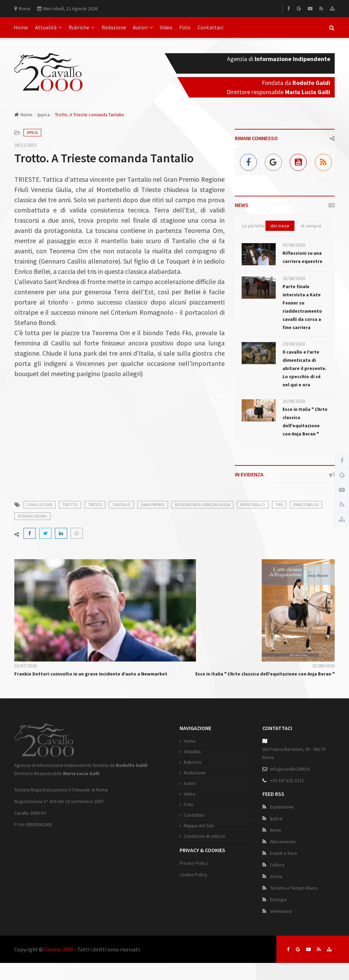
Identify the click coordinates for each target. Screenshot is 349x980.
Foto (185, 27)
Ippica (44, 115)
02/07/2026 (26, 666)
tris (279, 504)
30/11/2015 (26, 145)
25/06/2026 (294, 401)
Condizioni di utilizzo (204, 836)
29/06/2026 (294, 344)
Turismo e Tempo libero (294, 888)
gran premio (153, 504)
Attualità (48, 27)
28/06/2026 (294, 278)
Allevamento (283, 842)
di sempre (311, 226)
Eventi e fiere (284, 853)
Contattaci (210, 27)
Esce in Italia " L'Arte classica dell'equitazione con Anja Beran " (265, 674)
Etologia (278, 900)
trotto (70, 504)
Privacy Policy (194, 863)
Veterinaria (281, 911)
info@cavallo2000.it (290, 769)
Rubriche (81, 27)
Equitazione (282, 807)
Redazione (114, 27)
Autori (143, 27)
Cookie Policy (193, 875)
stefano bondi (32, 516)
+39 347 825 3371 (287, 781)
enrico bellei (306, 504)
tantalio (121, 504)
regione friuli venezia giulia (202, 504)
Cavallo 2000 (59, 949)
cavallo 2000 (40, 504)
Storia (276, 876)
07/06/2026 (294, 245)
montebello (253, 504)
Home (21, 27)
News (276, 830)
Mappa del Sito (199, 826)
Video (166, 27)
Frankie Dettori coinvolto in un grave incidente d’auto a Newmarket (91, 674)
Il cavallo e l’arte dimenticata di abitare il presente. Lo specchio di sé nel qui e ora (305, 368)
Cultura (277, 865)
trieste (95, 504)
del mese (280, 226)
